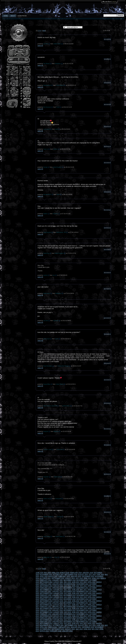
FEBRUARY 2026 (76, 573)
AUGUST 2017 (58, 605)
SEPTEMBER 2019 (46, 597)
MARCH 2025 (53, 576)
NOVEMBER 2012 (82, 622)
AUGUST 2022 (58, 586)
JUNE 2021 (76, 590)
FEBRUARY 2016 (46, 610)
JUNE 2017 (76, 605)
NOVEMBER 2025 (46, 575)
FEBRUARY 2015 (46, 614)
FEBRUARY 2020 (46, 595)
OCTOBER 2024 (45, 578)
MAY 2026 (47, 573)
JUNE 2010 (87, 629)
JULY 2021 (67, 590)
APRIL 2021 (91, 590)
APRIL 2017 (91, 605)
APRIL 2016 (91, 608)
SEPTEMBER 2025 (71, 575)
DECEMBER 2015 (69, 610)
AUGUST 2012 (58, 623)
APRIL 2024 (96, 578)
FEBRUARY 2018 (46, 603)
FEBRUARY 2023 (46, 584)
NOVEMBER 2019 (82, 595)
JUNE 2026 (39, 573)
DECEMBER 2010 (88, 627)
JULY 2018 (67, 601)
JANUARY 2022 (58, 588)
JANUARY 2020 (58, 595)
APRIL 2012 (91, 623)
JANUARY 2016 (58, 610)
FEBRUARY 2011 (64, 627)
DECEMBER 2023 (69, 580)
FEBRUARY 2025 (64, 576)
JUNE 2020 (76, 593)
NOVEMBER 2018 (82, 599)
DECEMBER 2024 (88, 576)
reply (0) (40, 46)
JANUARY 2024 (58, 580)
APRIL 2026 (55, 573)
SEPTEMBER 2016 (46, 608)
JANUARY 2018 (58, 603)
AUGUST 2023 (58, 582)
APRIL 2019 (91, 597)
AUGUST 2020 (58, 593)
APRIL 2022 (91, 586)
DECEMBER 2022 (69, 584)
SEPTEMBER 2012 (46, 623)
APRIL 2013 (91, 620)
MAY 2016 (83, 608)
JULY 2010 (79, 629)
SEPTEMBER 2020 (46, 593)
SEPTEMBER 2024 (58, 578)
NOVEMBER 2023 (82, 580)
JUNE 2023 (76, 582)
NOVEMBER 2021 (82, 588)
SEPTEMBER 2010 (58, 629)
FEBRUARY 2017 (46, 607)
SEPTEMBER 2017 (46, 605)
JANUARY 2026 (88, 573)
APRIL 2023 (91, 582)
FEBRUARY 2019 (46, 599)
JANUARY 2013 (58, 622)
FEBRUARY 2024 (46, 580)
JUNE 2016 (76, 608)
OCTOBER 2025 (58, 575)
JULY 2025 (92, 575)
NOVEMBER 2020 (82, 591)
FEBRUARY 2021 (46, 591)
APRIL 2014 (91, 616)
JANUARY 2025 (76, 576)
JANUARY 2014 (58, 618)
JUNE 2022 (76, 586)
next (44, 31)
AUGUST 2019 (58, 597)
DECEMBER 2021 (69, 588)
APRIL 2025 (44, 576)
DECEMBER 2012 (69, 622)
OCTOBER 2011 (58, 625)
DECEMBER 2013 (69, 618)
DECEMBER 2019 (69, 595)
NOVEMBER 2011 (46, 625)
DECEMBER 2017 (69, 603)
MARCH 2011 (53, 627)
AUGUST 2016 (58, 608)
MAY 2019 (83, 597)
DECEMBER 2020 (69, 591)
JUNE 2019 (76, 597)
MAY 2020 (83, 593)
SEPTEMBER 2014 (46, 616)
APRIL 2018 (91, 601)
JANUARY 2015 (58, 614)
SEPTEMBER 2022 (46, 586)
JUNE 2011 (100, 625)
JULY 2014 (67, 616)
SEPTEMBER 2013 (46, 620)
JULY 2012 (67, 623)
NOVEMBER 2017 (82, 603)
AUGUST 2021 (58, 590)
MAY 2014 (83, 616)
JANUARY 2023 (58, 584)
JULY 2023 (67, 582)
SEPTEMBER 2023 (46, 582)
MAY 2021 (83, 590)
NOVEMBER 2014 (82, 614)
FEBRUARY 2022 (46, 588)
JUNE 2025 (100, 575)
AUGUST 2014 (58, 616)
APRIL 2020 (91, 593)
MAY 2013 (83, 620)
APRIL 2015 (91, 612)
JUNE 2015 (76, 612)
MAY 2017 (83, 605)
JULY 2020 (67, 593)
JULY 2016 (67, 608)
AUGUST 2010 (70, 629)
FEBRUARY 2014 (46, 618)
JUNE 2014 (76, 616)
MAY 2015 (83, 612)
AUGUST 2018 (58, 601)
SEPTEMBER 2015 (46, 612)
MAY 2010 (95, 629)
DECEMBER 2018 (69, 599)
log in (114, 2)
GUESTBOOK (22, 16)
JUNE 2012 (76, 623)
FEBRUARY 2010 (55, 631)
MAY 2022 (83, 586)
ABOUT (13, 16)
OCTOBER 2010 (45, 629)
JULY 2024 (79, 578)
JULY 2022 (67, 586)
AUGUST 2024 (70, 578)
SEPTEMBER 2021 (46, 590)
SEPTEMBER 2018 (46, 601)
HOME (6, 16)
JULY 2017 (67, 605)
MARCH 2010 (44, 631)
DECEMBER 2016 (69, 607)
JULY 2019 (67, 597)
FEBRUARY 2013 (46, 622)
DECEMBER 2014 (69, 614)
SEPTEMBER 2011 (71, 625)
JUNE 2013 (76, 620)
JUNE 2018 (76, 601)
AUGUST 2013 (58, 620)
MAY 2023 (83, 582)
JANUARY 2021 (58, 591)
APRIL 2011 (44, 627)
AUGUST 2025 (83, 575)
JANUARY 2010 (67, 631)
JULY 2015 (67, 612)
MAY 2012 (83, 623)
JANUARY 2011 (76, 627)
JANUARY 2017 (58, 607)
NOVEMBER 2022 (82, 584)
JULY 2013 (67, 620)
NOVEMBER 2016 (82, 607)
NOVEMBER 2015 (82, 610)
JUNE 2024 (87, 578)
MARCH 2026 (65, 573)
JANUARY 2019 (58, 599)
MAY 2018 (83, 601)
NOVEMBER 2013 (82, 618)
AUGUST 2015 (58, 612)
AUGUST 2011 (83, 625)
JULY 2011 (92, 625)
